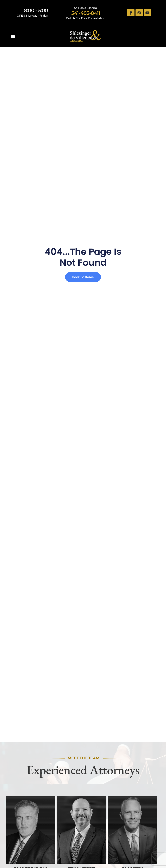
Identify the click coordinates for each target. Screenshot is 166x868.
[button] (13, 36)
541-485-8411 (86, 13)
